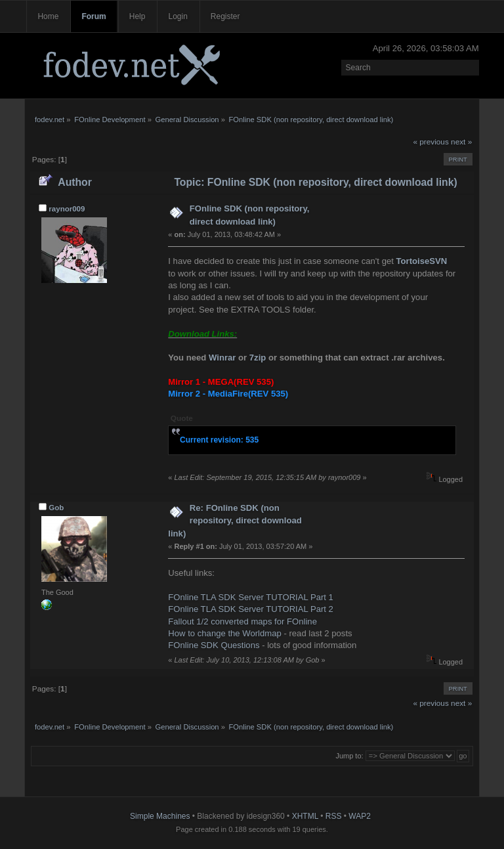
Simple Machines (160, 816)
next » (461, 142)
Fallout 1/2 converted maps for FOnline (242, 621)
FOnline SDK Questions (214, 645)
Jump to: (349, 756)
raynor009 (67, 209)
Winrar (222, 358)
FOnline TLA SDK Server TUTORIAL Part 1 (251, 597)
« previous (430, 142)
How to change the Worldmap (224, 633)
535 (252, 440)
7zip (258, 358)
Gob (56, 508)
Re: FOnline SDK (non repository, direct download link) (235, 521)
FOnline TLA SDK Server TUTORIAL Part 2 (251, 609)
